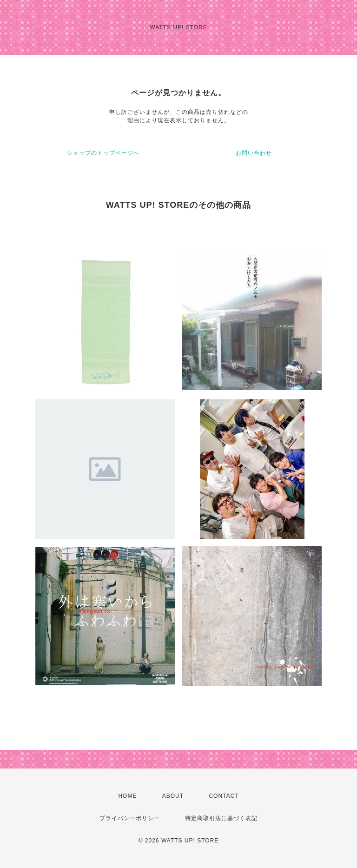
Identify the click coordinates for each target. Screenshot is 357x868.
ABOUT (173, 796)
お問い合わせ (254, 153)
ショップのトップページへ (103, 153)
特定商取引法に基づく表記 (221, 818)
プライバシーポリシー (130, 818)
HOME (127, 796)
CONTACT (224, 796)
